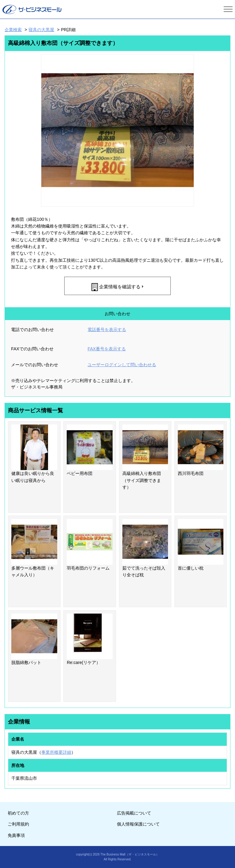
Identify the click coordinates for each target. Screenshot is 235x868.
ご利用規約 (18, 824)
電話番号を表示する (107, 330)
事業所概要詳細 (56, 752)
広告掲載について (134, 813)
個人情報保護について (138, 824)
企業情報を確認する (120, 287)
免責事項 (16, 835)
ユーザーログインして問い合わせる (122, 365)
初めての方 (18, 813)
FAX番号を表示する (106, 349)
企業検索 (13, 30)
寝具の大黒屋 (41, 30)
